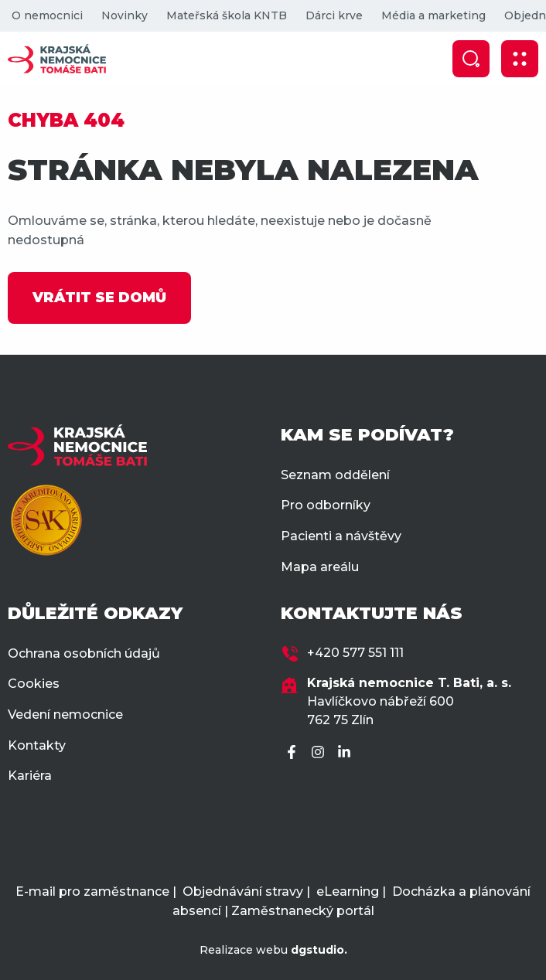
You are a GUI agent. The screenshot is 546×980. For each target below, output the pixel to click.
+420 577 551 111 (355, 653)
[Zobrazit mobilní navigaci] (520, 59)
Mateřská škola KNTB (227, 15)
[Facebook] (294, 753)
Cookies (34, 684)
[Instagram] (320, 753)
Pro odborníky (326, 505)
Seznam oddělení (335, 475)
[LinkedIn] (346, 753)
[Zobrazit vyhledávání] (471, 59)
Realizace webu (273, 950)
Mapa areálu (320, 567)
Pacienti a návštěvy (341, 536)
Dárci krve (334, 15)
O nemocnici (47, 15)
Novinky (125, 15)
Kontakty (37, 745)
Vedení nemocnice (65, 715)
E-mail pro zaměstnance (92, 892)
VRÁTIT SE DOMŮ (99, 298)
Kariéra (30, 776)
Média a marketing (433, 15)
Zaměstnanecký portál (303, 911)
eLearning (348, 892)
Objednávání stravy (243, 892)
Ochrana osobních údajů (84, 653)
